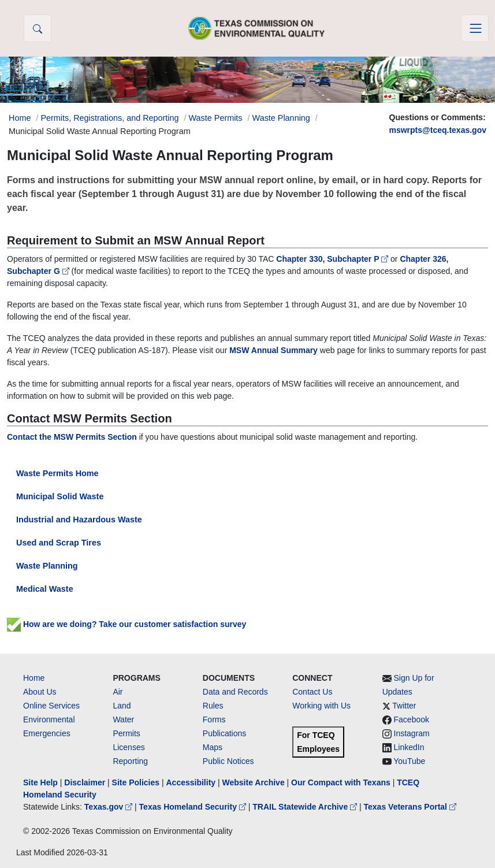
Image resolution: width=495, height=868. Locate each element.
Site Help (40, 782)
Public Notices (228, 761)
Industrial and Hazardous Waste (79, 520)
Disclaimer (85, 782)
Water (123, 719)
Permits (126, 733)
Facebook (412, 719)
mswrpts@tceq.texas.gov (438, 130)
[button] (38, 28)
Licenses (129, 747)
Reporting (130, 761)
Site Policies (136, 782)
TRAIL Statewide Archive (306, 807)
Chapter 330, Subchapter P (333, 259)
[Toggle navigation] (475, 28)
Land (122, 706)
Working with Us (321, 706)
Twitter (404, 706)
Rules (213, 706)
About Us (40, 692)
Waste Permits (216, 118)
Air (118, 692)
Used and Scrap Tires (59, 543)
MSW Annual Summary (273, 350)
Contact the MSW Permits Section (72, 437)
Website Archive (254, 782)
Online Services (51, 706)
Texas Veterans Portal (410, 807)
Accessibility (192, 782)
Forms (214, 719)
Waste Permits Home (57, 473)
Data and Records (235, 692)
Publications (225, 733)
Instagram (412, 733)
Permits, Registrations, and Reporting (109, 118)
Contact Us (312, 692)
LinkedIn (409, 747)
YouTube (409, 761)
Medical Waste (45, 589)
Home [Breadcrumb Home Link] (20, 118)
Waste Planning (281, 118)
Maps (213, 747)
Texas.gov (109, 807)
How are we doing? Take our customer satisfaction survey (126, 624)
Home (34, 678)
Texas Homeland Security (194, 807)
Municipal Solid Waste (60, 496)
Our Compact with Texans (341, 782)
